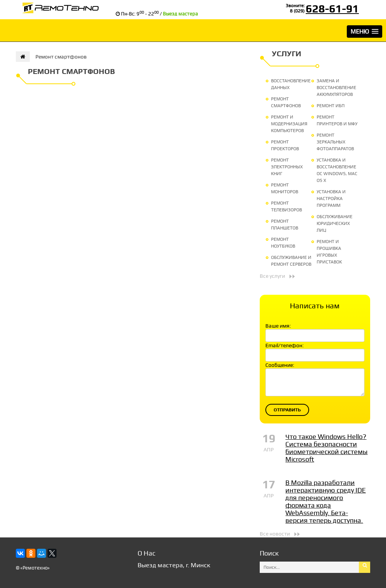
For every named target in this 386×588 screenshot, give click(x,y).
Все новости (275, 534)
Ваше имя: (278, 326)
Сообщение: (280, 365)
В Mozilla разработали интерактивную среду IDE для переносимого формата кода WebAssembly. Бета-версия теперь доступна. (325, 501)
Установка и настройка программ (331, 199)
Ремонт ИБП (331, 106)
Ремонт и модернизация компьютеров (289, 124)
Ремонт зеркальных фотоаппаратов (335, 142)
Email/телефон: (285, 345)
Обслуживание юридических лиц (335, 223)
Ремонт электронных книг (287, 167)
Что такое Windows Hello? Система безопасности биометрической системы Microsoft (326, 448)
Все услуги (272, 276)
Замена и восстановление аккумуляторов (336, 88)
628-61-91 (332, 9)
